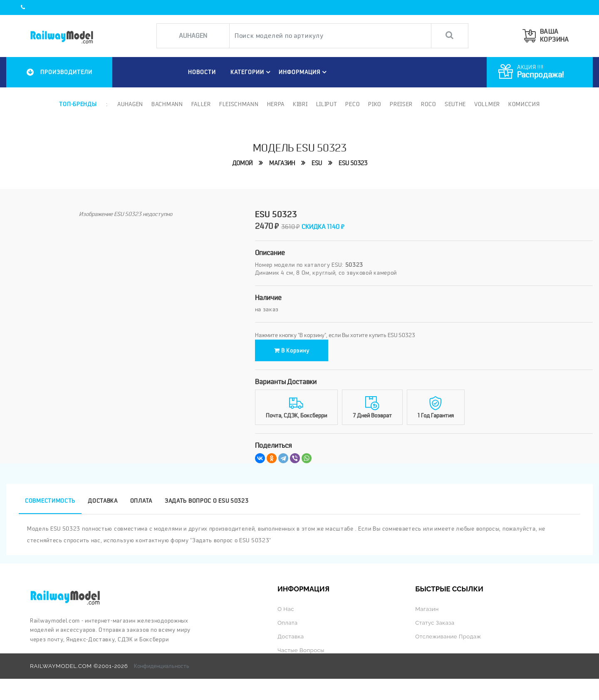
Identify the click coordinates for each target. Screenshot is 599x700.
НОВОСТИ (202, 72)
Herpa (276, 104)
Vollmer (487, 104)
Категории (252, 72)
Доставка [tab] (103, 501)
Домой (242, 163)
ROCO (429, 104)
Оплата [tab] (141, 501)
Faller (201, 104)
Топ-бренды (78, 104)
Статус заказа (435, 623)
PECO (353, 104)
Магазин (282, 163)
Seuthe (455, 104)
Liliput (327, 104)
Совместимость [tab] (50, 501)
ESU (317, 163)
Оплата (287, 623)
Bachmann (167, 104)
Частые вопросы (301, 650)
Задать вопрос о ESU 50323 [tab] (207, 501)
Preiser (401, 104)
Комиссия (524, 104)
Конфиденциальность (162, 666)
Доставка (291, 636)
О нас (286, 609)
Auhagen (130, 104)
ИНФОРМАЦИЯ (304, 72)
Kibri (300, 104)
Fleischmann (239, 104)
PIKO (375, 104)
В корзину (292, 350)
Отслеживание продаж (448, 636)
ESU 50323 (353, 163)
